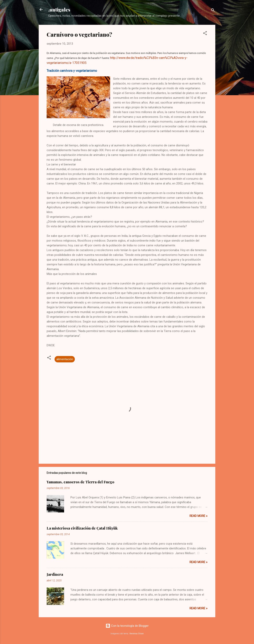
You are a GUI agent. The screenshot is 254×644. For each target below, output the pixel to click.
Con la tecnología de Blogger (127, 626)
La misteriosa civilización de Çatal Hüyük (82, 528)
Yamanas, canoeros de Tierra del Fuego (80, 482)
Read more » (198, 516)
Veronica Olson (137, 634)
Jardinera (55, 574)
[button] (205, 34)
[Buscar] (213, 11)
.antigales (59, 10)
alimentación (65, 359)
